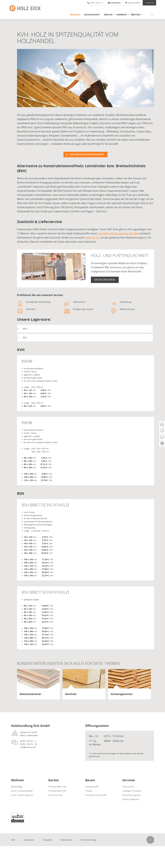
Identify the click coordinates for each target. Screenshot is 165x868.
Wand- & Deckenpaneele (22, 791)
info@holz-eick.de (28, 747)
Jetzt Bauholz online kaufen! (87, 154)
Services (108, 15)
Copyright (47, 840)
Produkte (75, 15)
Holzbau (89, 791)
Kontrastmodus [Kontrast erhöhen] (115, 3)
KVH (25, 329)
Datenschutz (66, 840)
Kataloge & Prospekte (132, 791)
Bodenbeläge (17, 787)
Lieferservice (93, 238)
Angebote (122, 15)
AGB (13, 840)
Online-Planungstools (132, 795)
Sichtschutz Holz (55, 795)
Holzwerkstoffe (92, 787)
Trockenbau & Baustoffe (96, 795)
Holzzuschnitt (92, 15)
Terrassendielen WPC (57, 791)
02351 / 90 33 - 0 (95, 3)
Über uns (135, 15)
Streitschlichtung (88, 840)
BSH (25, 338)
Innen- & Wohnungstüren (22, 795)
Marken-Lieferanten (131, 799)
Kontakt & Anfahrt (133, 3)
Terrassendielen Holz (57, 787)
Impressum (29, 840)
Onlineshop (150, 3)
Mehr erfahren (105, 280)
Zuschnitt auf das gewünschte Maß (118, 233)
